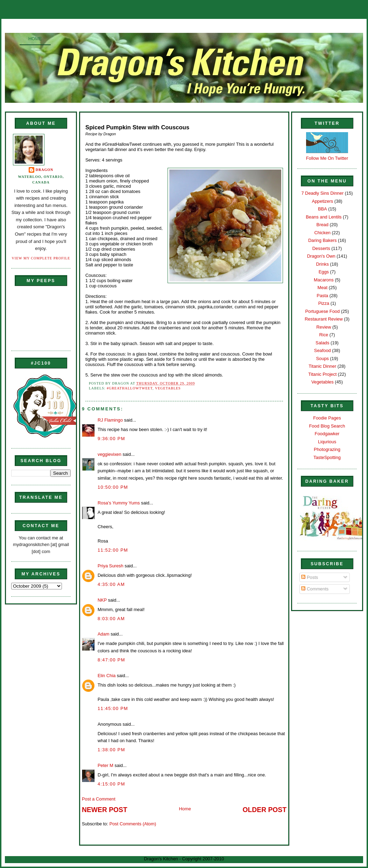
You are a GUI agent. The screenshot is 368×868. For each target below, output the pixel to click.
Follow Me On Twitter (327, 158)
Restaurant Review (324, 319)
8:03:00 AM (111, 619)
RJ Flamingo (110, 420)
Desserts (321, 248)
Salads (322, 343)
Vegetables (168, 388)
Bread (323, 225)
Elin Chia (107, 676)
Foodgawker (327, 434)
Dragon (45, 170)
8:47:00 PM (111, 660)
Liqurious (327, 442)
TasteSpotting (327, 457)
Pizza (324, 303)
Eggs (324, 272)
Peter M (105, 765)
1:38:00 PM (111, 750)
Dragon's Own (321, 256)
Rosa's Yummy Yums (119, 503)
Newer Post (105, 810)
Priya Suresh (111, 566)
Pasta (322, 296)
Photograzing (327, 449)
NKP (102, 600)
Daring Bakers (322, 240)
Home (35, 39)
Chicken (323, 233)
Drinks (323, 264)
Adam (104, 634)
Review (324, 327)
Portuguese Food (322, 311)
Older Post (265, 810)
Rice (324, 335)
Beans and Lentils (324, 217)
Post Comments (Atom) (133, 824)
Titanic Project (322, 374)
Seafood (323, 350)
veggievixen (109, 454)
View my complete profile (41, 258)
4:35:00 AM (111, 584)
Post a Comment (99, 799)
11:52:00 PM (113, 550)
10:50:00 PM (113, 487)
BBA (323, 209)
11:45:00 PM (113, 708)
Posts (310, 577)
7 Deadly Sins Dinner (322, 193)
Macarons (324, 280)
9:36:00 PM (111, 439)
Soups (323, 358)
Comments (315, 589)
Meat (322, 288)
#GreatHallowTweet (130, 388)
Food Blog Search (327, 426)
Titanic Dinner (322, 366)
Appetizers (322, 201)
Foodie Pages (327, 418)
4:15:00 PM (111, 784)
